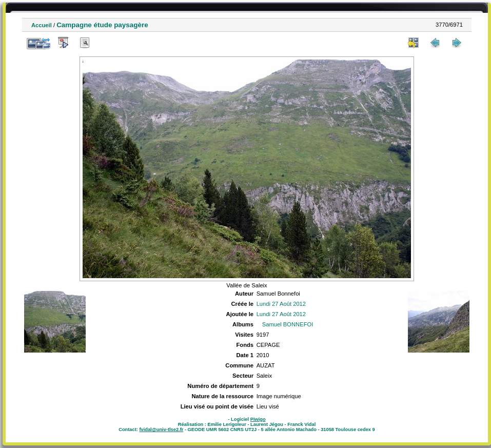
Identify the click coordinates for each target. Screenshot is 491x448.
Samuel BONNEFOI (288, 324)
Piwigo (258, 419)
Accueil (42, 25)
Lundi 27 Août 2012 (281, 304)
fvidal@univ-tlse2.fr (161, 430)
